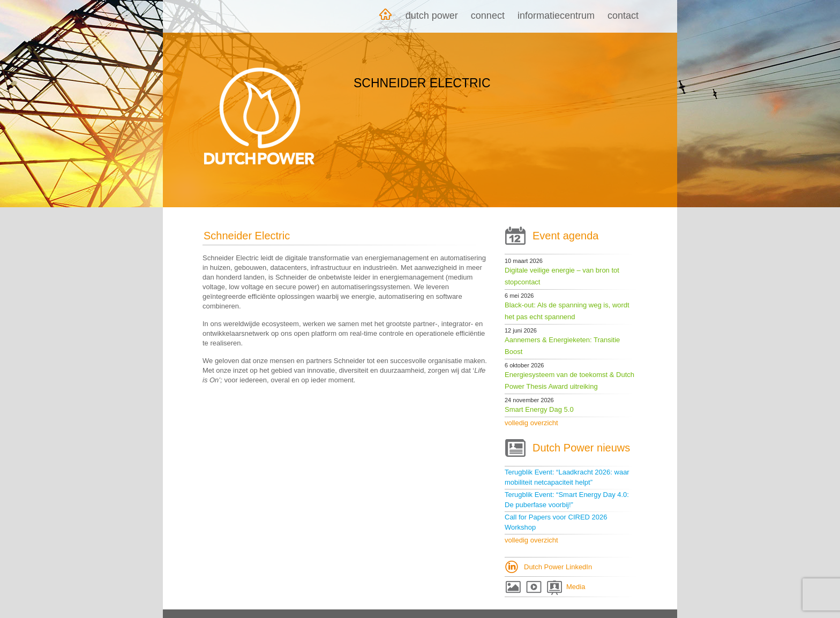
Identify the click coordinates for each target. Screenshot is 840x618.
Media (576, 587)
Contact (623, 16)
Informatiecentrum (556, 16)
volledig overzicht (531, 423)
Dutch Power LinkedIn (558, 567)
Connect (488, 16)
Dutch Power (432, 16)
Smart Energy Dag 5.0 (539, 409)
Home (385, 16)
